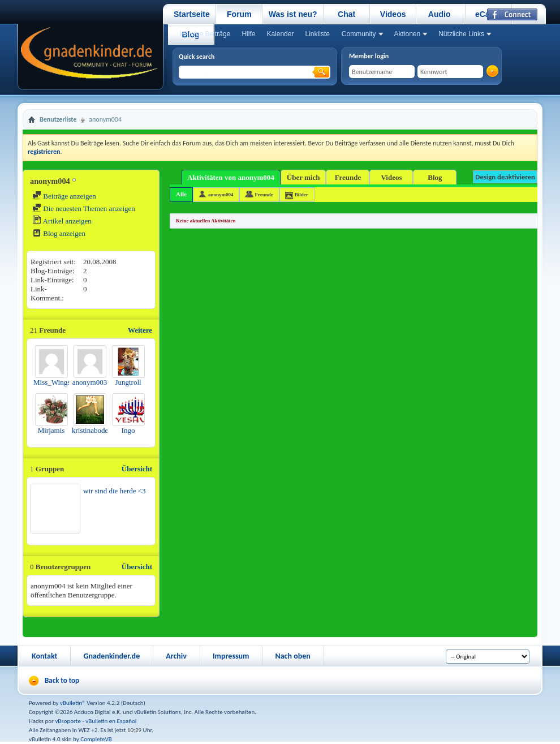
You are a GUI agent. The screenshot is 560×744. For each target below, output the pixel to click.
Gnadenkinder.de (111, 656)
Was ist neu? (293, 14)
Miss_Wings (52, 382)
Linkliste (317, 34)
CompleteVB (96, 739)
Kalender (280, 34)
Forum (239, 14)
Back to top (62, 680)
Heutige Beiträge (205, 34)
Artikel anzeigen (62, 221)
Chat (346, 14)
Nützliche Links (461, 34)
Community (359, 34)
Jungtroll (128, 382)
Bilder (301, 195)
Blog (435, 177)
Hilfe (248, 34)
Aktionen (408, 34)
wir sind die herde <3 (115, 491)
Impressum (231, 656)
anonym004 (221, 195)
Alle (181, 194)
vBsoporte (68, 721)
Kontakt (44, 656)
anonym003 (90, 382)
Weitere (140, 330)
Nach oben (292, 656)
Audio (440, 14)
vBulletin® (73, 703)
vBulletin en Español (111, 721)
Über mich (303, 177)
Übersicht (137, 469)
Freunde (348, 177)
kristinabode (90, 430)
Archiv (176, 656)
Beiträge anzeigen (64, 196)
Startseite (192, 14)
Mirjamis (51, 430)
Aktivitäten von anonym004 (231, 177)
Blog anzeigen (59, 233)
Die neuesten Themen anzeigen (84, 208)
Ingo (128, 430)
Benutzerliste (58, 119)
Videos (393, 14)
